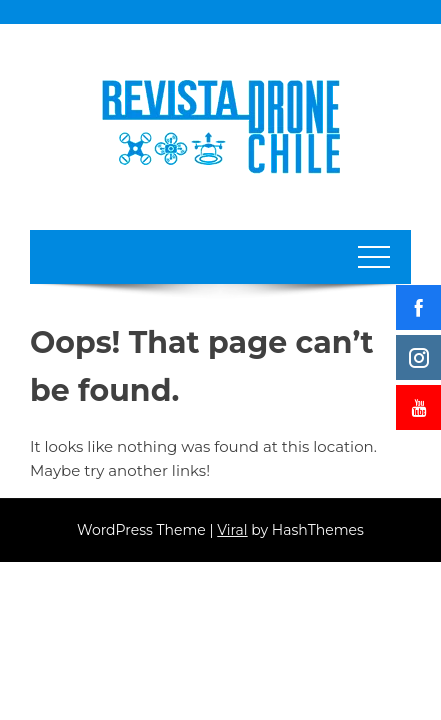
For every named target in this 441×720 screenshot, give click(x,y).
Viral (232, 530)
